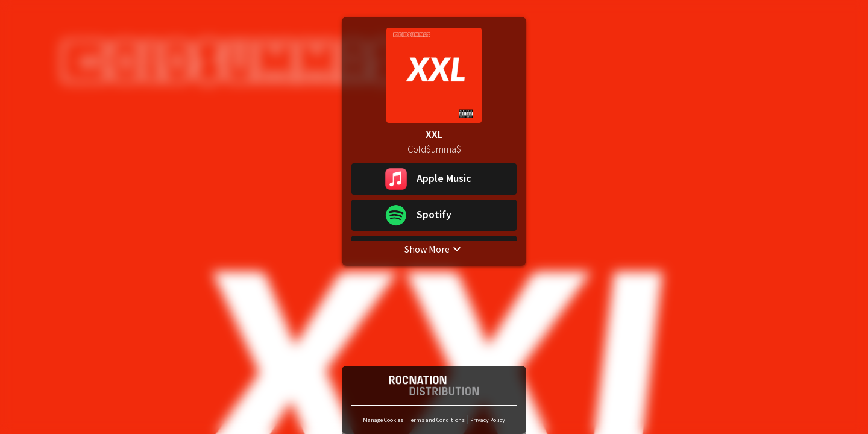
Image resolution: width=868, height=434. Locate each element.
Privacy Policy (488, 420)
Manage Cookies (383, 420)
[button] (434, 179)
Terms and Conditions (437, 420)
